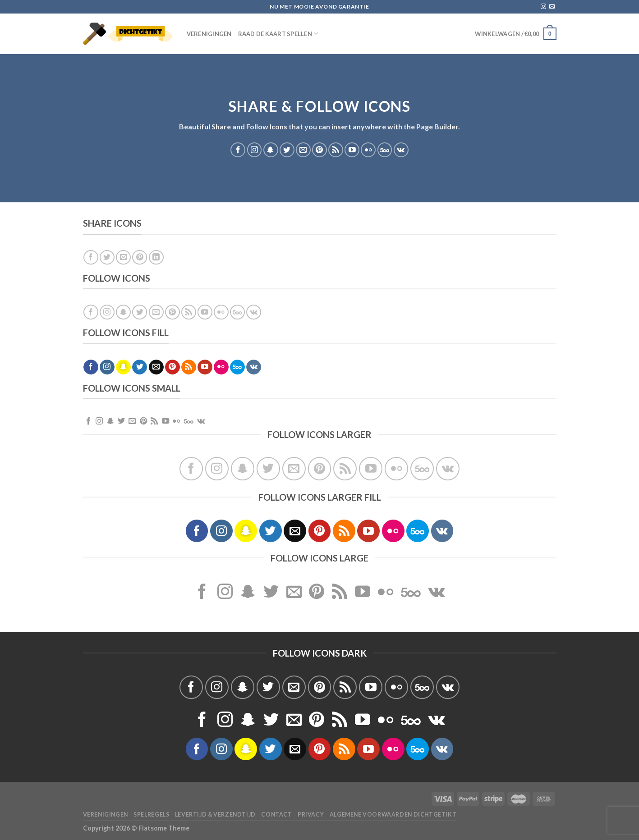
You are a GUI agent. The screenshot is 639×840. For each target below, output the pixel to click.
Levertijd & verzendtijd (215, 815)
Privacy (311, 815)
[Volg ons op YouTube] (352, 150)
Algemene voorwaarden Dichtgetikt (393, 815)
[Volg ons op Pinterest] (319, 150)
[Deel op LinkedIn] (156, 258)
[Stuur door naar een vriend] (123, 258)
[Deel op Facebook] (91, 258)
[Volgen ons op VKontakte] (401, 150)
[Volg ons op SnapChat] (271, 150)
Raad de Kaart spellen (278, 34)
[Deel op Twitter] (107, 258)
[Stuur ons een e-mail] (552, 7)
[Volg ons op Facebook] (238, 150)
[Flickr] (368, 150)
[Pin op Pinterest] (140, 258)
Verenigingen (209, 34)
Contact (276, 815)
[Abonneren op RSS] (336, 150)
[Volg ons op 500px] (385, 150)
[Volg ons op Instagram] (543, 7)
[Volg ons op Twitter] (287, 150)
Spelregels (151, 815)
